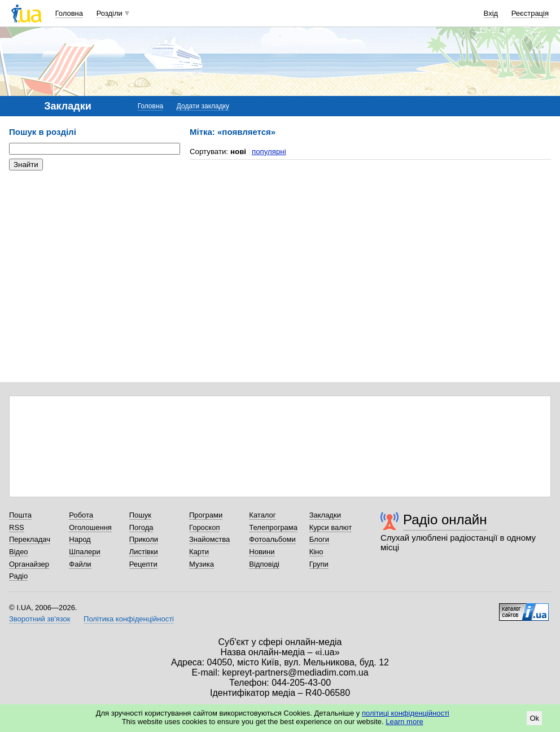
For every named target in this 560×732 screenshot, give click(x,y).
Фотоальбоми (272, 539)
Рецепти (143, 564)
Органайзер (29, 564)
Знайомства (209, 539)
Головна (69, 13)
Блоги (319, 539)
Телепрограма (273, 527)
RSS (17, 527)
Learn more (404, 722)
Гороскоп (204, 527)
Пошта (20, 515)
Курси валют (331, 527)
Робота (81, 515)
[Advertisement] (94, 248)
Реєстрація (530, 13)
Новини (262, 552)
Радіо (18, 576)
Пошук (140, 515)
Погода (141, 527)
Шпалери (85, 552)
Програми (206, 515)
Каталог (262, 515)
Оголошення (90, 527)
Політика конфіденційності (129, 619)
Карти (199, 552)
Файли (80, 564)
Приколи (144, 539)
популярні (269, 152)
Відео (19, 552)
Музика (202, 564)
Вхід (491, 13)
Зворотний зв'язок (40, 619)
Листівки (144, 552)
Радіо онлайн (445, 520)
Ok (534, 718)
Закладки (325, 515)
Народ (80, 539)
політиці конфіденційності (406, 713)
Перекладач (30, 539)
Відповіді (264, 564)
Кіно (316, 552)
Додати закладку (203, 106)
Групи (319, 564)
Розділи (110, 13)
